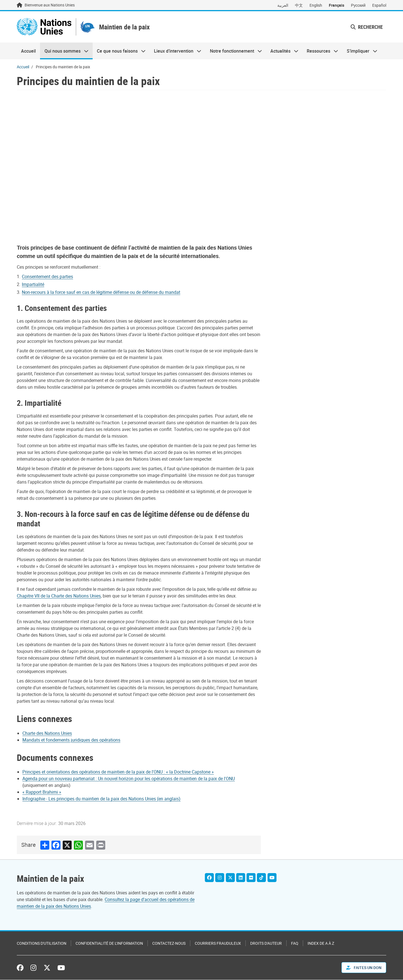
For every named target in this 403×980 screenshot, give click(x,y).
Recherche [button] (367, 27)
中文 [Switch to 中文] (299, 5)
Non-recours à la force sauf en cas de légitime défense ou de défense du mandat (101, 293)
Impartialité (33, 285)
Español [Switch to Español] (379, 5)
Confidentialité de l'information (109, 943)
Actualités (282, 52)
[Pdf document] (122, 773)
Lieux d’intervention (175, 52)
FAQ (295, 943)
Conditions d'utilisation (42, 943)
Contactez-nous (169, 943)
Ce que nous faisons (119, 52)
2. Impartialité (39, 404)
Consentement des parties (47, 278)
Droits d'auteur (266, 943)
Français (337, 5)
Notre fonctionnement (234, 52)
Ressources (320, 52)
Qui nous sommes (64, 52)
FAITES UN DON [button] (364, 968)
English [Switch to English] (316, 5)
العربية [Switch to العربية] (283, 5)
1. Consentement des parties (62, 309)
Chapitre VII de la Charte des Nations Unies (59, 597)
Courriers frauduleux (218, 943)
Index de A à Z (321, 943)
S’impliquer (360, 52)
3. (21, 515)
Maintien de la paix (130, 28)
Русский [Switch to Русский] (358, 5)
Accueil (28, 52)
